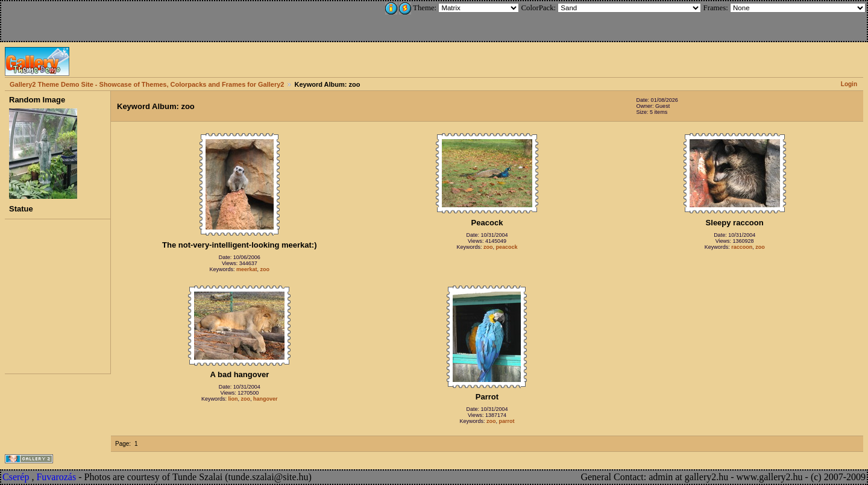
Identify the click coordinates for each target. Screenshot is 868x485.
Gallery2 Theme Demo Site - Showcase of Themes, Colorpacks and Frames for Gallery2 (147, 84)
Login (849, 84)
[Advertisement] (83, 19)
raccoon (742, 247)
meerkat (247, 269)
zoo (265, 269)
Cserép (16, 477)
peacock (506, 247)
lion (233, 399)
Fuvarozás (56, 477)
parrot (507, 421)
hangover (266, 399)
